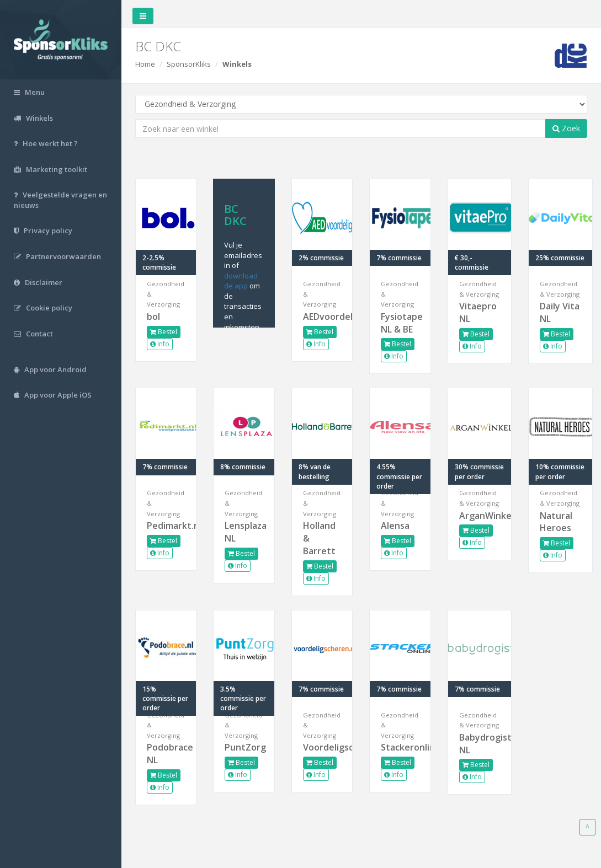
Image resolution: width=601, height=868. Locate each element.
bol (153, 317)
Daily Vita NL (560, 312)
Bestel (164, 332)
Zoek (566, 128)
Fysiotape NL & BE (400, 323)
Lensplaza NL (244, 532)
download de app (241, 281)
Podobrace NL (166, 754)
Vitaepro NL (478, 312)
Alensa (395, 526)
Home (145, 64)
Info (160, 344)
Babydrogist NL (480, 744)
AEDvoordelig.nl (322, 317)
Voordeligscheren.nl (322, 747)
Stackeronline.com (400, 747)
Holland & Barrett (319, 538)
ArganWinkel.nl (480, 516)
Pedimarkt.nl (166, 526)
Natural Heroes (556, 522)
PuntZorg (244, 747)
